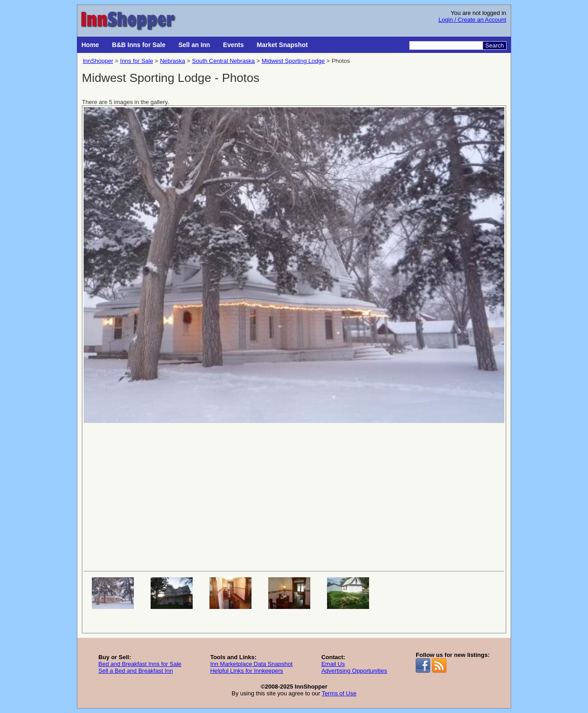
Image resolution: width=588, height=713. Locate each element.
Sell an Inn (194, 45)
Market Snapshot (282, 45)
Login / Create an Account (472, 20)
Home (90, 45)
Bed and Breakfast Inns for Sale (140, 664)
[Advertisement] (294, 496)
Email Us (333, 664)
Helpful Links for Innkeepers (247, 671)
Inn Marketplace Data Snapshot (251, 664)
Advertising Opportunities (354, 671)
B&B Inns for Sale (139, 45)
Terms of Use (339, 693)
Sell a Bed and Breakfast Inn (135, 671)
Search (495, 45)
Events (233, 45)
